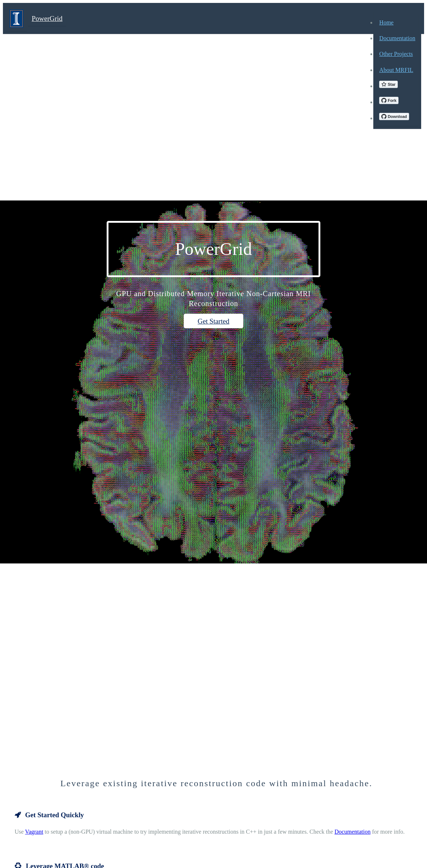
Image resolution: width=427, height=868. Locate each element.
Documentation (353, 832)
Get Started (213, 321)
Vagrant (34, 832)
